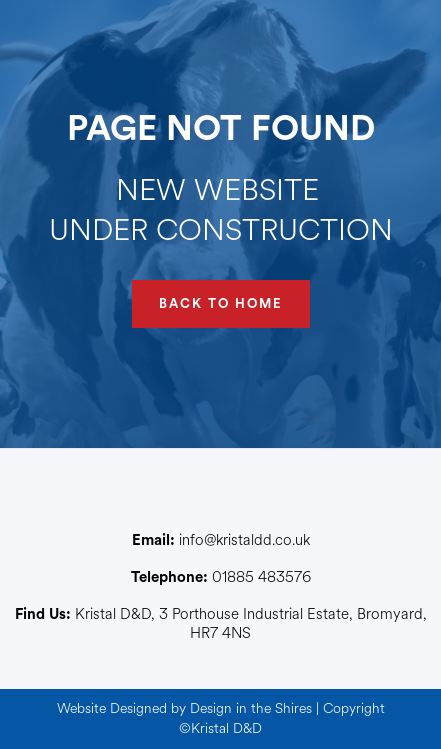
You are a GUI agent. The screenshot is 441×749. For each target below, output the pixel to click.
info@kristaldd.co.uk (221, 540)
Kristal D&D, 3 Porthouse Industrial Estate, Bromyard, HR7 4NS (221, 624)
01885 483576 (221, 577)
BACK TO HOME (221, 303)
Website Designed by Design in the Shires (184, 708)
